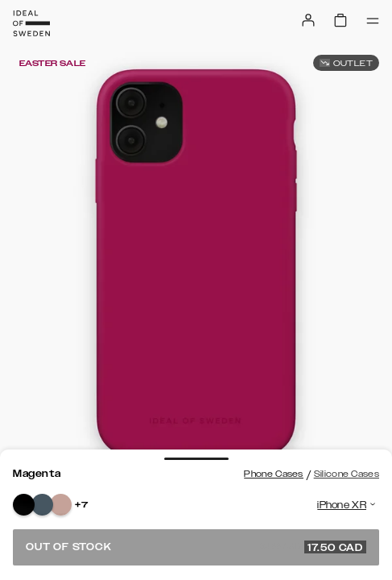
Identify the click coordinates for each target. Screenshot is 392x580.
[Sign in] (308, 20)
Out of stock (196, 547)
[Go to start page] (31, 23)
